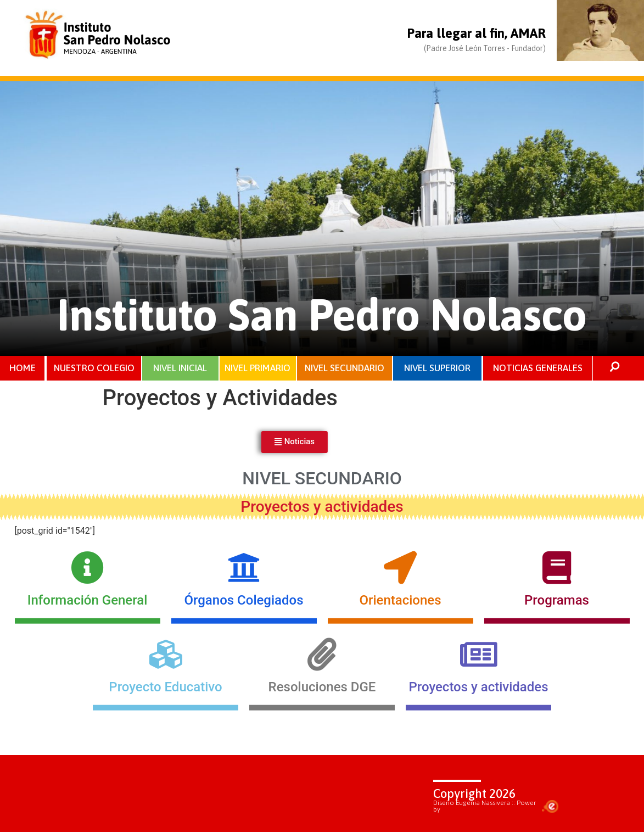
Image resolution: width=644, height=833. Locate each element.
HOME (23, 368)
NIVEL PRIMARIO (257, 368)
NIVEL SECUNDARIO (345, 368)
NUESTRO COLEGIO (94, 368)
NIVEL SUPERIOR (437, 368)
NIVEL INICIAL (180, 368)
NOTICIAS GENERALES (538, 368)
